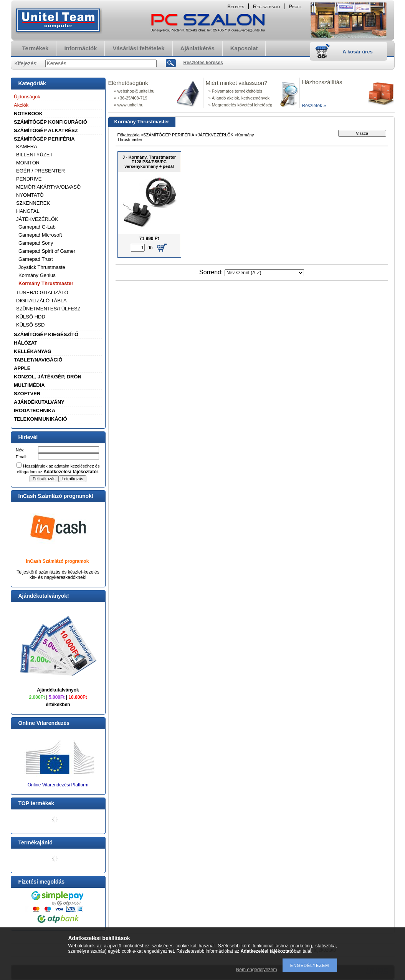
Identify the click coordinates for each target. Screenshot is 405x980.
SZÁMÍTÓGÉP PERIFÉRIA (44, 139)
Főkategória (129, 135)
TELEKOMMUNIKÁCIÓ (40, 419)
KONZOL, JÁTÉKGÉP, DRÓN (48, 377)
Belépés (236, 6)
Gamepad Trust (36, 259)
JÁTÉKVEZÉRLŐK (37, 219)
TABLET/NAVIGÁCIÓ (38, 360)
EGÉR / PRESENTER (40, 171)
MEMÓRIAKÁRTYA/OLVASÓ (48, 187)
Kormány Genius (37, 275)
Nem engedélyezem (257, 970)
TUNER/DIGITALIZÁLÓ (42, 293)
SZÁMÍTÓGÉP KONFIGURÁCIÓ (50, 122)
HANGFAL (28, 211)
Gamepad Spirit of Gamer (47, 251)
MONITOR (28, 163)
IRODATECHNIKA (35, 410)
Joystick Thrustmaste (42, 267)
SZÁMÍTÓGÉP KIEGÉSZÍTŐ (46, 334)
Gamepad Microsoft (40, 235)
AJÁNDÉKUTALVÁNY (39, 402)
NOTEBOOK (28, 114)
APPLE (22, 368)
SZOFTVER (27, 394)
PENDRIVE (29, 179)
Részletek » (314, 106)
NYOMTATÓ (30, 195)
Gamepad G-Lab (37, 227)
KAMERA (27, 147)
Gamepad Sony (36, 243)
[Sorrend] (264, 273)
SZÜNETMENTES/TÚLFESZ (48, 309)
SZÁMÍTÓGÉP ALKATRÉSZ (46, 130)
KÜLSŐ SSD (30, 325)
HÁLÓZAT (26, 343)
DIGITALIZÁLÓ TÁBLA (41, 301)
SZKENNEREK (33, 203)
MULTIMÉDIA (29, 385)
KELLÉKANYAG (33, 351)
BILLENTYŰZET (34, 155)
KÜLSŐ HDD (31, 317)
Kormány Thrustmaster (46, 283)
